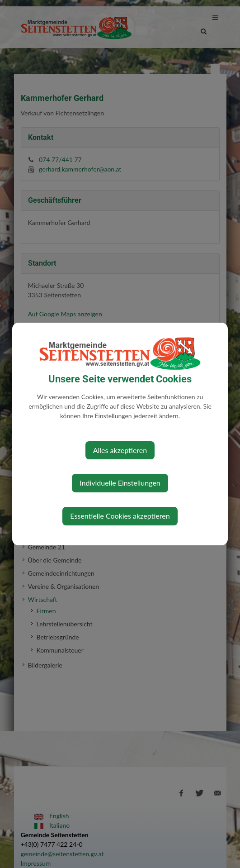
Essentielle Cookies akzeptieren (120, 516)
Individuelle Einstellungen (120, 483)
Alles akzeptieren (120, 450)
